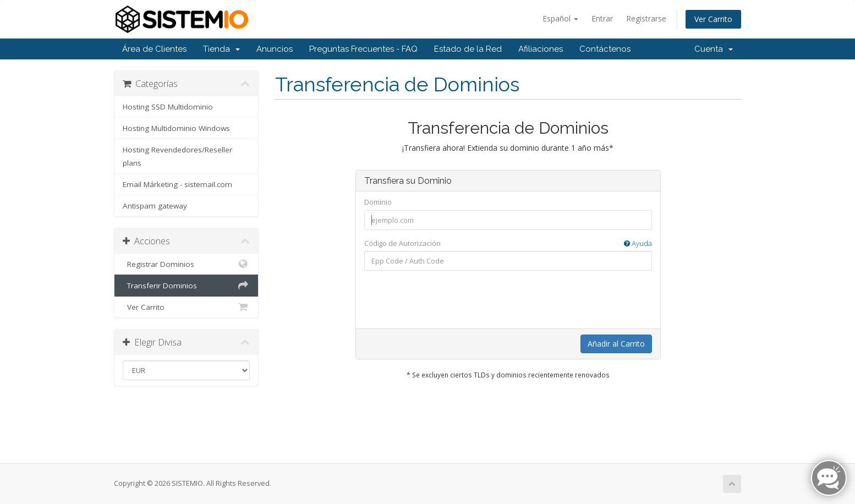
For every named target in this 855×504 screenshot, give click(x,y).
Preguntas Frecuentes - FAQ (363, 49)
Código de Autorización (508, 243)
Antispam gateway (155, 206)
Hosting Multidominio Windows (176, 128)
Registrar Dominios (186, 264)
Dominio (378, 202)
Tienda (221, 49)
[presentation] (508, 300)
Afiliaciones (541, 49)
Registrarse (646, 18)
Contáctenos (605, 49)
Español (560, 18)
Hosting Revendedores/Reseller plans (177, 156)
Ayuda (638, 243)
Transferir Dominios (186, 286)
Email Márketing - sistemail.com (177, 184)
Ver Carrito (713, 19)
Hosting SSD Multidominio (168, 107)
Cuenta (714, 49)
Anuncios (275, 49)
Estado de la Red (468, 49)
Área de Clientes (154, 49)
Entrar (602, 18)
